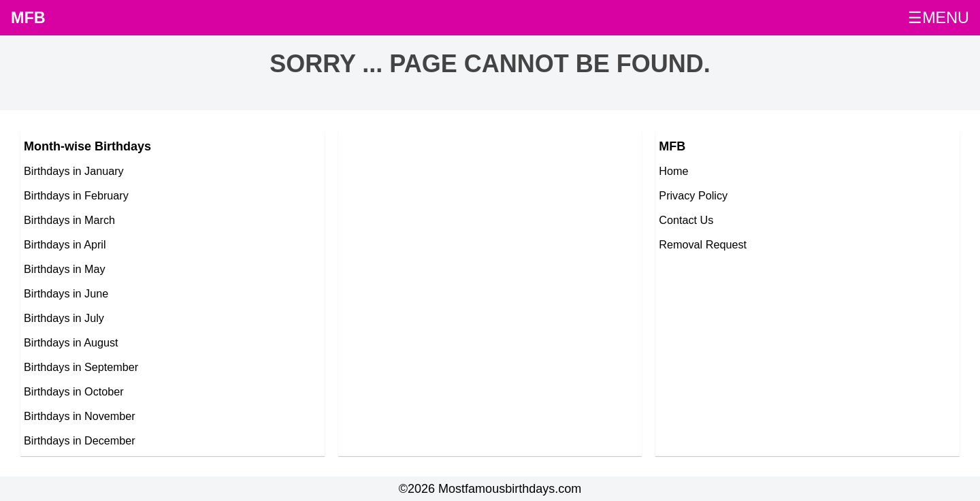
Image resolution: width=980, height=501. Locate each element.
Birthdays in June (66, 293)
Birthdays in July (64, 318)
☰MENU (938, 18)
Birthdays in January (74, 171)
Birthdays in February (76, 195)
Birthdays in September (81, 367)
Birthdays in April (65, 244)
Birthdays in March (69, 220)
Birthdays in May (65, 269)
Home (673, 171)
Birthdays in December (80, 440)
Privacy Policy (693, 195)
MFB (28, 18)
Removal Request (703, 244)
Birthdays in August (71, 342)
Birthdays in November (80, 416)
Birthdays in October (74, 391)
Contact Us (686, 220)
